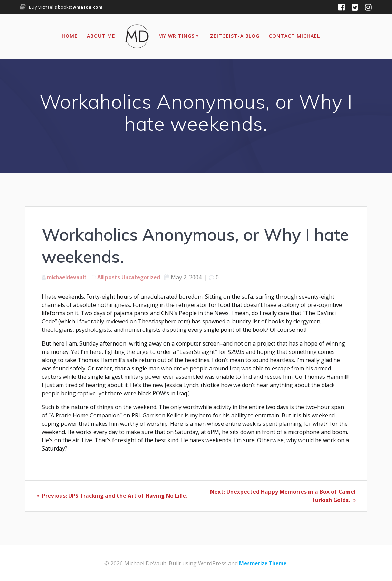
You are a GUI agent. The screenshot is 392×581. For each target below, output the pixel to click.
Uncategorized (147, 277)
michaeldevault (69, 277)
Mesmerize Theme (263, 563)
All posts (113, 277)
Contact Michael (294, 36)
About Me (101, 36)
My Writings (177, 36)
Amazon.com (88, 7)
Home (70, 36)
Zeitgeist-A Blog (235, 36)
